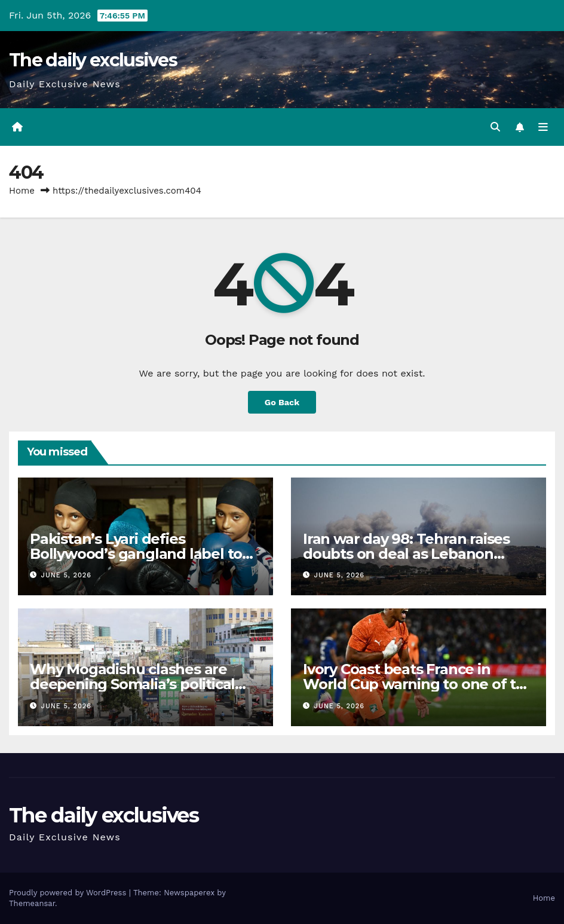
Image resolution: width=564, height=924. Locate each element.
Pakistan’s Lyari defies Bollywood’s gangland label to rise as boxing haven (136, 554)
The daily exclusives (93, 60)
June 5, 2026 (66, 575)
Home (22, 191)
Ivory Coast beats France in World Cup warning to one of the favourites (419, 684)
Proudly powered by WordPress (69, 893)
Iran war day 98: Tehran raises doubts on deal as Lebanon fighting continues (406, 554)
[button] (495, 127)
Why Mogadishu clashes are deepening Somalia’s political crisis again (132, 684)
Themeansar (32, 903)
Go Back (282, 402)
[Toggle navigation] (543, 127)
